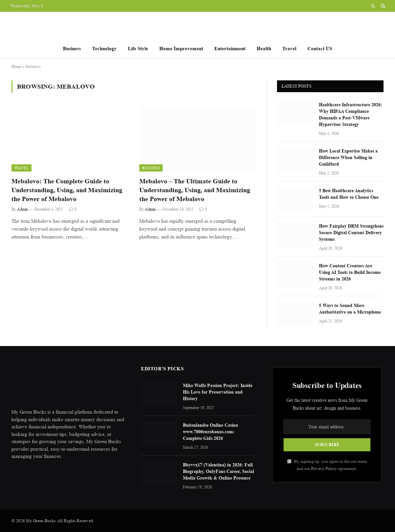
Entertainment (230, 48)
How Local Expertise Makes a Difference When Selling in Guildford (348, 157)
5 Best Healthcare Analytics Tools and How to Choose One (349, 194)
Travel (289, 48)
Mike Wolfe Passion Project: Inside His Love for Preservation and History (218, 392)
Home (16, 66)
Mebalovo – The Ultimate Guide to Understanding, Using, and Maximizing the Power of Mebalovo (195, 190)
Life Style (138, 48)
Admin (22, 209)
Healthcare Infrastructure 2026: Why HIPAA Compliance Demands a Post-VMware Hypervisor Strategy (351, 114)
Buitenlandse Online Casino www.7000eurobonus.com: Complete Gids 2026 (210, 431)
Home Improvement (181, 48)
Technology (104, 48)
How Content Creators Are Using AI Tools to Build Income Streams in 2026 (350, 272)
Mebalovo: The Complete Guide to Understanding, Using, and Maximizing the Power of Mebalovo (67, 190)
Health (264, 48)
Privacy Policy (324, 469)
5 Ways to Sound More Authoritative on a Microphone (350, 308)
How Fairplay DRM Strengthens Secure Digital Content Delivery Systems (351, 232)
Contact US (320, 48)
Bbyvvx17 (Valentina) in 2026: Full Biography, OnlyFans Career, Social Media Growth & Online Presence (218, 471)
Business (72, 48)
